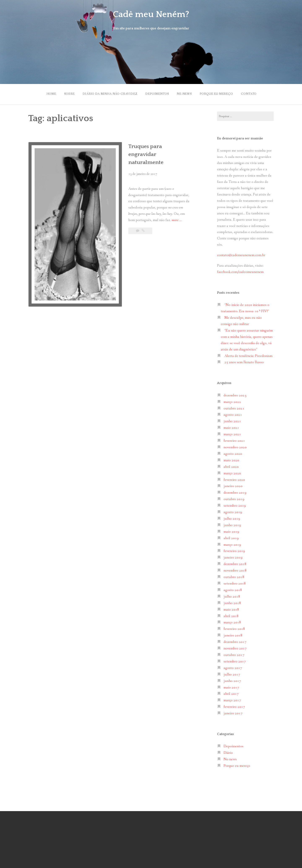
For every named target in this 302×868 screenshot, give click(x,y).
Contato (251, 93)
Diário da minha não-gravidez (109, 93)
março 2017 (232, 699)
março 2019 (232, 543)
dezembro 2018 (235, 563)
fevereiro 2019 (234, 550)
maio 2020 (231, 459)
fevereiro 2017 (234, 706)
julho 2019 (232, 518)
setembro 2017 (235, 660)
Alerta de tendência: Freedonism (248, 355)
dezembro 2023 (235, 394)
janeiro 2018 (233, 634)
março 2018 (232, 621)
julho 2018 (232, 596)
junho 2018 (232, 602)
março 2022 (232, 401)
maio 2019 (231, 530)
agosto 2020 (233, 453)
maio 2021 (231, 427)
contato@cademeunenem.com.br (241, 254)
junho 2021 (232, 420)
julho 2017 (232, 673)
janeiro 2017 (233, 712)
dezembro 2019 (235, 492)
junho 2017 (232, 680)
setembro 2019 (235, 505)
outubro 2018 (234, 576)
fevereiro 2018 (234, 628)
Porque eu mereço (218, 93)
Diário (228, 752)
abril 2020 (231, 466)
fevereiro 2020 (234, 479)
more (150, 205)
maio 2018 (231, 608)
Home (48, 93)
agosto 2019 (233, 511)
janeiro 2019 (233, 557)
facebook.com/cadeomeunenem (241, 271)
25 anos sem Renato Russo (244, 361)
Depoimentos (157, 93)
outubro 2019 (234, 498)
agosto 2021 (233, 414)
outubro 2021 (234, 407)
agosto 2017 (233, 667)
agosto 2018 (233, 589)
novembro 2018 (235, 570)
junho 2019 (232, 524)
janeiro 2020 (233, 485)
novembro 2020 (235, 446)
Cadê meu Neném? (151, 14)
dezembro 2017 (235, 641)
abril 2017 (231, 693)
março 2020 (232, 472)
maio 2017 (231, 686)
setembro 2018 (235, 583)
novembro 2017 (235, 647)
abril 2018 (231, 615)
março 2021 (232, 433)
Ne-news (185, 93)
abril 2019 (231, 537)
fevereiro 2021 (234, 440)
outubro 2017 (234, 654)
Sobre (67, 93)
